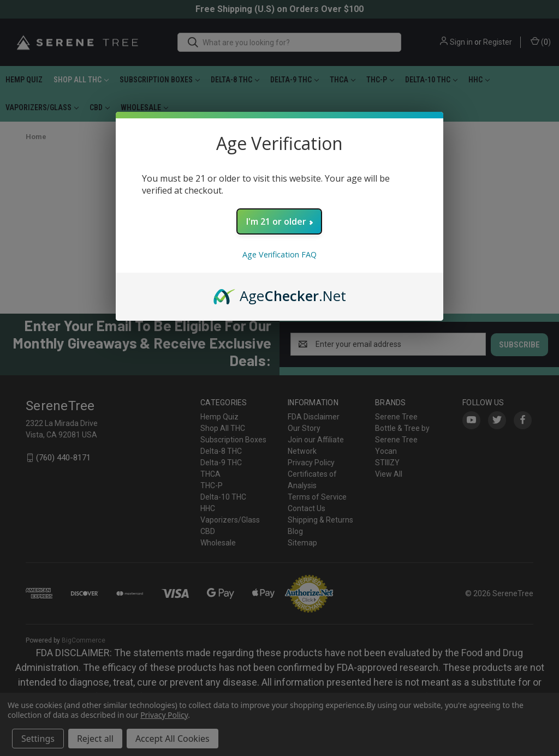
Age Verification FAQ (279, 254)
